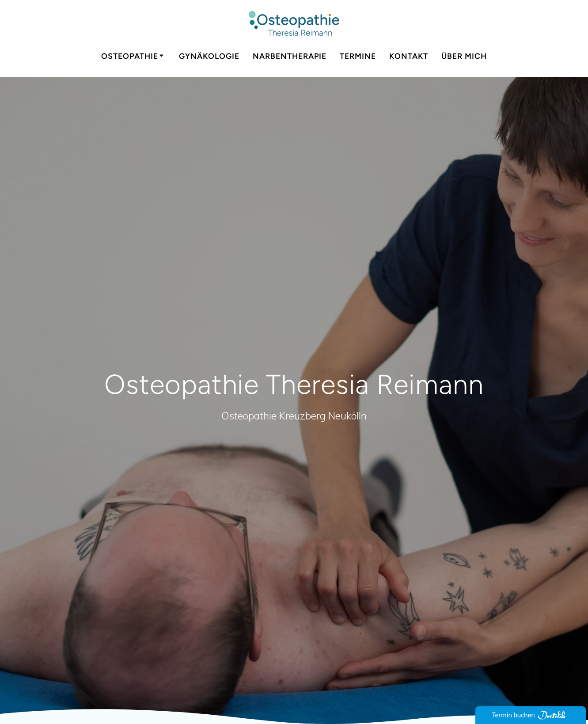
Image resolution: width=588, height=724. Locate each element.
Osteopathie (130, 56)
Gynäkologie (209, 56)
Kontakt (409, 56)
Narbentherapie (290, 56)
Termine (358, 56)
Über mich (464, 56)
